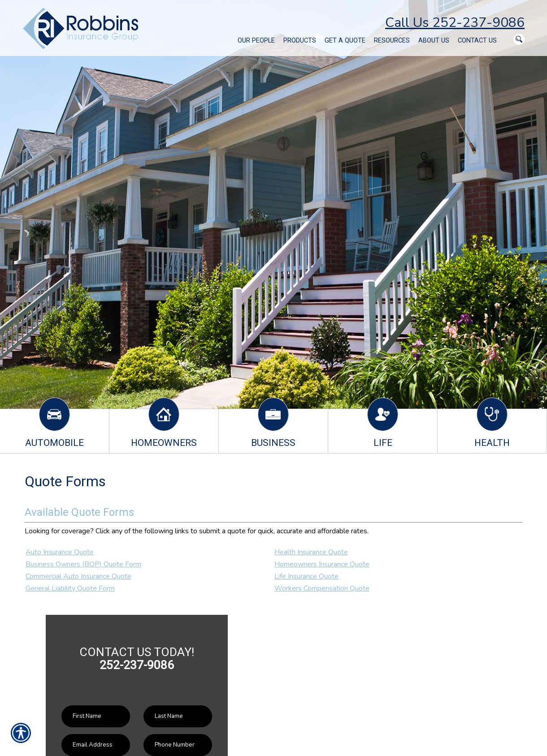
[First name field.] (96, 716)
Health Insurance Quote (311, 552)
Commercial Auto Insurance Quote (78, 576)
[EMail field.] (96, 745)
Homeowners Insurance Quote (322, 564)
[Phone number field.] (178, 745)
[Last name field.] (178, 716)
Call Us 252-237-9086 (455, 23)
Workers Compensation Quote (322, 588)
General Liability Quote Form (70, 588)
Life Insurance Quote (306, 576)
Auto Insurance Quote (60, 552)
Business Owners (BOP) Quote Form (83, 564)
